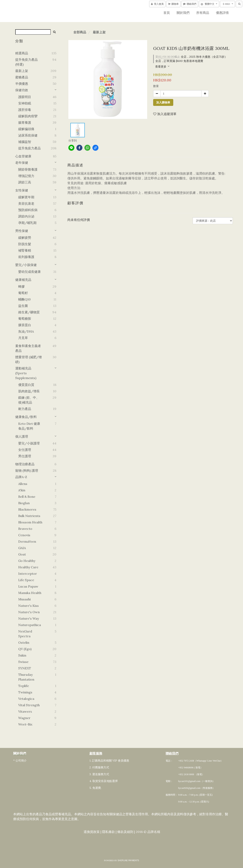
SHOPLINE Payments (128, 860)
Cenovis (24, 535)
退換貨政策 (91, 832)
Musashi (24, 599)
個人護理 (22, 436)
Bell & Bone (27, 497)
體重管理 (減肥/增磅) (28, 359)
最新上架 (22, 71)
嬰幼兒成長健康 (29, 272)
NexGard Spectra (25, 634)
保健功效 (22, 90)
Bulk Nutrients (29, 516)
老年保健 (22, 163)
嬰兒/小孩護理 (29, 443)
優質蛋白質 (26, 385)
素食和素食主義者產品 (28, 348)
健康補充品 (23, 280)
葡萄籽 (23, 293)
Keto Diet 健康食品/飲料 (29, 426)
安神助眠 (25, 103)
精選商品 (22, 53)
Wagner (24, 718)
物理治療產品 (25, 464)
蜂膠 (21, 286)
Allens (23, 484)
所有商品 (203, 13)
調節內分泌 (26, 216)
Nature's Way (29, 618)
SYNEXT (25, 668)
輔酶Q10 (24, 299)
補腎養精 (25, 250)
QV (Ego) (25, 649)
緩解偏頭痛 (26, 129)
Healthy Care (28, 567)
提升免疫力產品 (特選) (26, 62)
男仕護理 (25, 456)
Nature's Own (29, 612)
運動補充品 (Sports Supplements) (26, 373)
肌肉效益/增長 (29, 391)
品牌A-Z (21, 477)
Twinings (25, 692)
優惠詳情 (222, 13)
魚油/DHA (26, 331)
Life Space (26, 580)
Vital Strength (29, 705)
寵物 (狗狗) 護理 (27, 470)
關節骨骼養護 (28, 169)
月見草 (23, 338)
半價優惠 (22, 84)
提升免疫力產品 (29, 148)
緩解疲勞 (25, 238)
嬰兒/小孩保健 (26, 265)
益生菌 (23, 306)
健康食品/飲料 (26, 417)
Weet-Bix (25, 724)
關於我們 (183, 13)
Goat (22, 554)
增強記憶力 (26, 176)
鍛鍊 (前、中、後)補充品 (29, 400)
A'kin (22, 490)
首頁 (167, 13)
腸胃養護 (25, 122)
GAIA (22, 548)
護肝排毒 (25, 110)
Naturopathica (30, 625)
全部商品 (80, 32)
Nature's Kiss (28, 606)
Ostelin (24, 642)
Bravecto (25, 529)
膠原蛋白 (25, 325)
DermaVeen (27, 541)
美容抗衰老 (26, 203)
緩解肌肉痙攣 (28, 116)
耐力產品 (25, 409)
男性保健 (22, 231)
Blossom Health (30, 522)
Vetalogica (26, 699)
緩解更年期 (26, 197)
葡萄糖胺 (25, 319)
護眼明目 (25, 97)
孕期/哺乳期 (27, 223)
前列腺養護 (26, 257)
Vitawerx (25, 711)
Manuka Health (30, 593)
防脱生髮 (25, 244)
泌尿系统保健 (28, 135)
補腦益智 (25, 142)
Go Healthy (27, 561)
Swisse (23, 662)
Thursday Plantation (26, 677)
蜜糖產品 (22, 77)
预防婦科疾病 (28, 210)
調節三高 (25, 182)
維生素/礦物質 (29, 312)
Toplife (24, 686)
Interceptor (28, 574)
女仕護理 (25, 450)
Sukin (22, 655)
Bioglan (24, 503)
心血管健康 (23, 156)
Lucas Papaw (28, 586)
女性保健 (22, 190)
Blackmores (27, 509)
